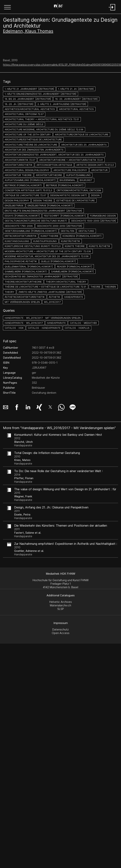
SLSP (61, 609)
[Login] (112, 11)
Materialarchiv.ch (60, 605)
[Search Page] (60, 6)
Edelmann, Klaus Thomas (28, 31)
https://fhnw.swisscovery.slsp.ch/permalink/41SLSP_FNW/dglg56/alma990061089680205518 (62, 65)
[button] (7, 8)
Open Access (61, 633)
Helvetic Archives (61, 602)
